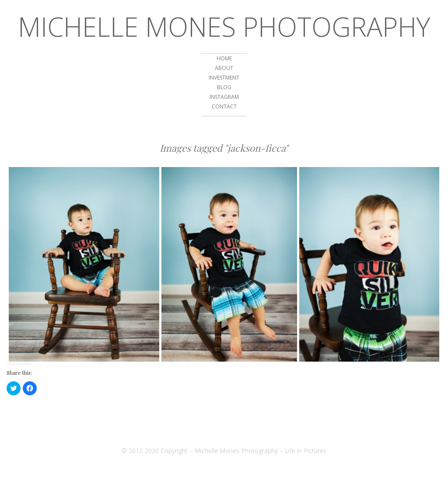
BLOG (224, 87)
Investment (224, 78)
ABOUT (224, 68)
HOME (224, 58)
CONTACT (224, 106)
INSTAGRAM (224, 97)
